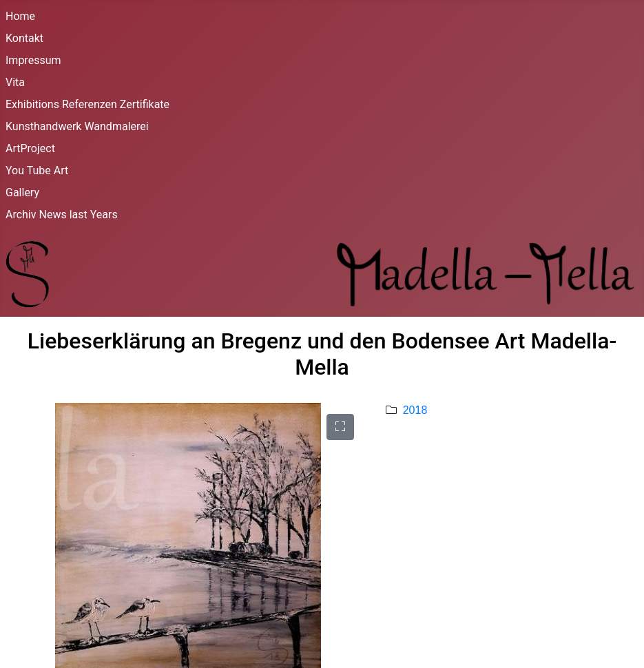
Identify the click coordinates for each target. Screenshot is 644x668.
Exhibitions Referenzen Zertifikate (87, 104)
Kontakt (24, 38)
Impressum (33, 60)
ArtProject (30, 148)
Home (20, 16)
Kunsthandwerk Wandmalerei (77, 126)
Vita (15, 82)
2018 (415, 410)
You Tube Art (37, 170)
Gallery (22, 192)
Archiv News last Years (62, 215)
